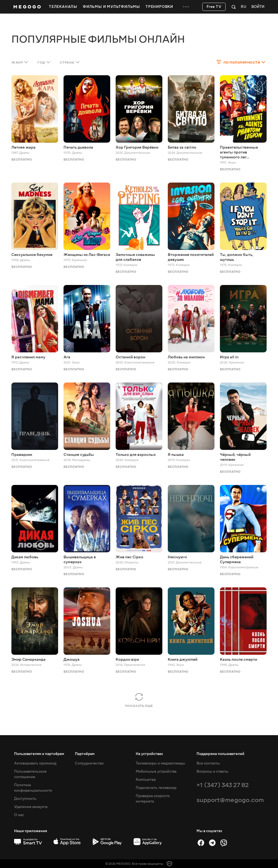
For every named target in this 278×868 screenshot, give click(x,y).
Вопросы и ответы (212, 772)
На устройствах (149, 754)
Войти (258, 7)
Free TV (214, 7)
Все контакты (208, 763)
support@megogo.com (230, 800)
